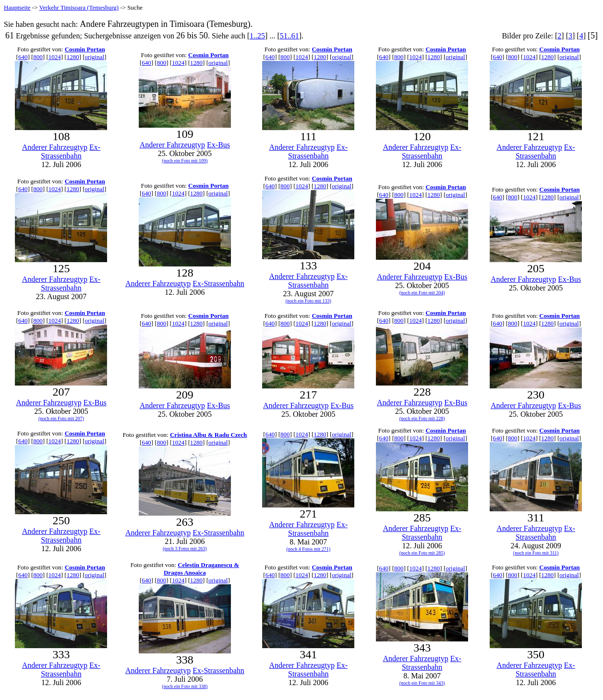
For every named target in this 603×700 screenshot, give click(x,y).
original (95, 57)
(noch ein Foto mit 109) (185, 161)
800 (38, 57)
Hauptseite (17, 7)
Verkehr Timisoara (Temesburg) (79, 7)
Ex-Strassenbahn (71, 151)
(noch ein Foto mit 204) (422, 293)
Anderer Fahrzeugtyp (55, 147)
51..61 (289, 36)
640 (23, 57)
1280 (73, 57)
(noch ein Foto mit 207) (61, 418)
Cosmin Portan (85, 49)
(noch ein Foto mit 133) (308, 301)
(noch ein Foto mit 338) (185, 686)
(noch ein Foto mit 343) (422, 683)
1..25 (257, 36)
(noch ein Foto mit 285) (422, 553)
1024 (55, 57)
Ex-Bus (218, 145)
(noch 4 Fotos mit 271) (308, 549)
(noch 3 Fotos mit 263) (185, 549)
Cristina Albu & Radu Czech (208, 435)
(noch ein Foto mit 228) (422, 418)
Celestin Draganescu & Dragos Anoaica (201, 569)
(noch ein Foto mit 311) (536, 553)
